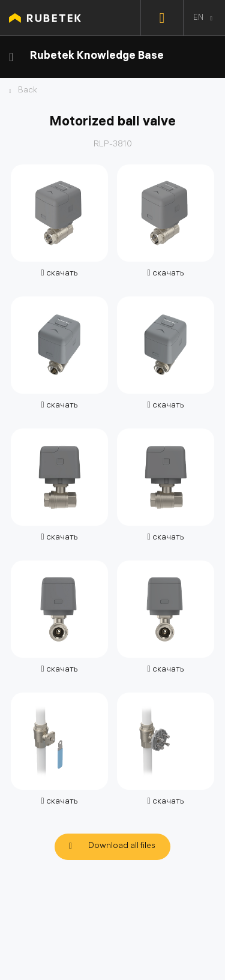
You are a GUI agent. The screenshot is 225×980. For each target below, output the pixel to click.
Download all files (122, 846)
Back (28, 91)
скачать (59, 274)
